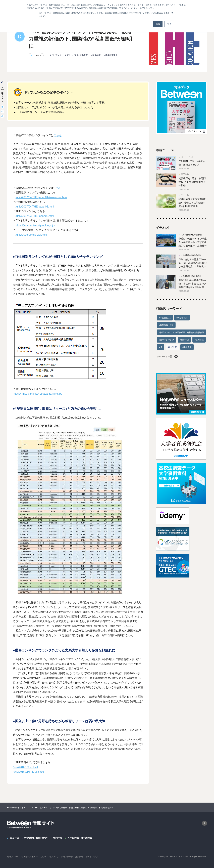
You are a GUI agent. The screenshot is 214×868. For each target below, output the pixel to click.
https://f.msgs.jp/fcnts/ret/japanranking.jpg (38, 393)
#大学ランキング (166, 340)
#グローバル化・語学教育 (76, 55)
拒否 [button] (169, 24)
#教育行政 (184, 340)
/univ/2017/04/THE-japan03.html (35, 206)
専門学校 (58, 838)
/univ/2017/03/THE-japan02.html (35, 216)
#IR (160, 347)
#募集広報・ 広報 (166, 325)
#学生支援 (187, 347)
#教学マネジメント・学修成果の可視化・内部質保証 (181, 332)
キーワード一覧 (164, 356)
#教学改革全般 (111, 55)
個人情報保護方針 (30, 856)
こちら (58, 135)
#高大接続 (199, 340)
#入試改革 (172, 347)
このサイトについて (49, 856)
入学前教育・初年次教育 (80, 838)
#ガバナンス (56, 55)
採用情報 (79, 856)
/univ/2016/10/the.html (25, 767)
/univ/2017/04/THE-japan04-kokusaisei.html (41, 197)
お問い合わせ (67, 856)
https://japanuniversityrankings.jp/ (35, 225)
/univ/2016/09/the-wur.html (31, 234)
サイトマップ (92, 856)
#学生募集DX (165, 318)
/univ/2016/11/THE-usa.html (29, 772)
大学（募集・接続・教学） (36, 838)
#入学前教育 (182, 318)
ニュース (14, 838)
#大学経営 (96, 55)
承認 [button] (158, 24)
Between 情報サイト (16, 807)
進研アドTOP (13, 856)
